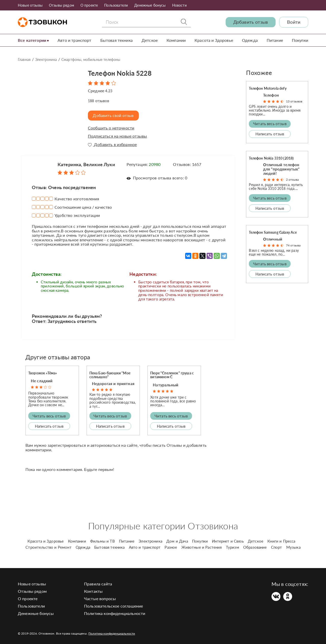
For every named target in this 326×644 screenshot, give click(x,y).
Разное (171, 547)
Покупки (300, 40)
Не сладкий (42, 381)
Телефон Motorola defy (268, 88)
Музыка (293, 547)
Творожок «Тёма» (43, 373)
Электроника (46, 60)
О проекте (89, 5)
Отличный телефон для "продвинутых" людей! (281, 169)
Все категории (32, 40)
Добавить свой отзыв (114, 115)
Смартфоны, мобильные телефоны (91, 60)
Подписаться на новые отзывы (117, 136)
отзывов (98, 101)
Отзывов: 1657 (187, 164)
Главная (24, 60)
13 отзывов (294, 101)
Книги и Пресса (281, 541)
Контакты (93, 591)
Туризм (233, 547)
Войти (294, 22)
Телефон (271, 95)
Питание (275, 40)
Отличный (273, 239)
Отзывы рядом (62, 5)
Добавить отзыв (251, 22)
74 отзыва (293, 245)
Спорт (277, 547)
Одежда (250, 40)
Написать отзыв (49, 426)
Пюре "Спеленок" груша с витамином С (172, 375)
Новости (179, 5)
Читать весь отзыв (49, 416)
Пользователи (116, 5)
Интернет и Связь (228, 541)
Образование (255, 547)
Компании (176, 40)
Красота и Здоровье (214, 40)
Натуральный (166, 385)
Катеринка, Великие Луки (86, 164)
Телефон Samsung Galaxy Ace (273, 232)
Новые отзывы (30, 5)
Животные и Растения (202, 547)
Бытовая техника (117, 40)
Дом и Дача (177, 541)
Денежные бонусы (150, 5)
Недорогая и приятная (113, 383)
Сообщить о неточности (111, 128)
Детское (150, 40)
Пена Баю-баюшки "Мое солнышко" (110, 375)
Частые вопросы (100, 598)
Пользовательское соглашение (113, 606)
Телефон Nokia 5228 (122, 73)
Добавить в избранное (112, 144)
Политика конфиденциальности (115, 613)
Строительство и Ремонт (49, 547)
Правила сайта (98, 583)
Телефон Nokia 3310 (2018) (271, 158)
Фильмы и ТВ (103, 541)
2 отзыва (292, 180)
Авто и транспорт (74, 40)
